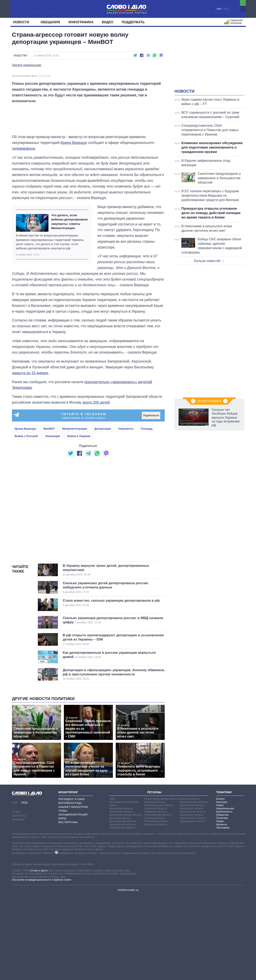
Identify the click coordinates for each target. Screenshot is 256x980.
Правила (18, 904)
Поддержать (133, 22)
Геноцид (147, 513)
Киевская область (155, 887)
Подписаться (151, 500)
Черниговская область (193, 903)
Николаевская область (158, 900)
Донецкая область (120, 903)
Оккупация (53, 521)
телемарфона (24, 233)
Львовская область (156, 896)
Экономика (223, 912)
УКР (219, 9)
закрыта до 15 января (30, 458)
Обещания (50, 22)
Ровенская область (156, 909)
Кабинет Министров (73, 892)
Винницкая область (121, 893)
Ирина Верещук (74, 227)
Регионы (154, 877)
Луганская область (156, 893)
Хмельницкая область (193, 896)
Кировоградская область (159, 890)
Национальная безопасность (225, 895)
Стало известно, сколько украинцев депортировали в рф (111, 687)
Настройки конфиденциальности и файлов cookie (42, 964)
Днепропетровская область (126, 900)
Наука (220, 890)
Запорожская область (123, 912)
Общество (21, 56)
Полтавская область (157, 906)
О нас (16, 897)
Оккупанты (126, 513)
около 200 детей (96, 487)
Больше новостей (209, 261)
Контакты (19, 900)
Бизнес (220, 884)
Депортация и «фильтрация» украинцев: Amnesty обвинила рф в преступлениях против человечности (113, 759)
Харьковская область (192, 890)
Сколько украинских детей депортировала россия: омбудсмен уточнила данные (107, 672)
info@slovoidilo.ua (128, 975)
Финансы (222, 909)
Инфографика (81, 22)
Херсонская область (192, 893)
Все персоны (68, 907)
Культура (222, 887)
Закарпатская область (123, 909)
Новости (23, 22)
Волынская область (121, 896)
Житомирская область (123, 906)
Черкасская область (191, 900)
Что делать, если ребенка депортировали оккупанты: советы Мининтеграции (69, 306)
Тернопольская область (194, 887)
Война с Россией (26, 521)
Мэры (62, 903)
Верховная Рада (70, 888)
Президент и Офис (72, 884)
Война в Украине (79, 521)
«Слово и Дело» (39, 955)
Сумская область (190, 884)
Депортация (103, 513)
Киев (112, 884)
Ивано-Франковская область (162, 884)
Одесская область (155, 903)
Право (220, 906)
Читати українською (27, 65)
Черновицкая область (192, 906)
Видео (108, 22)
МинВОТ (49, 513)
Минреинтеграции (75, 513)
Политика (222, 903)
